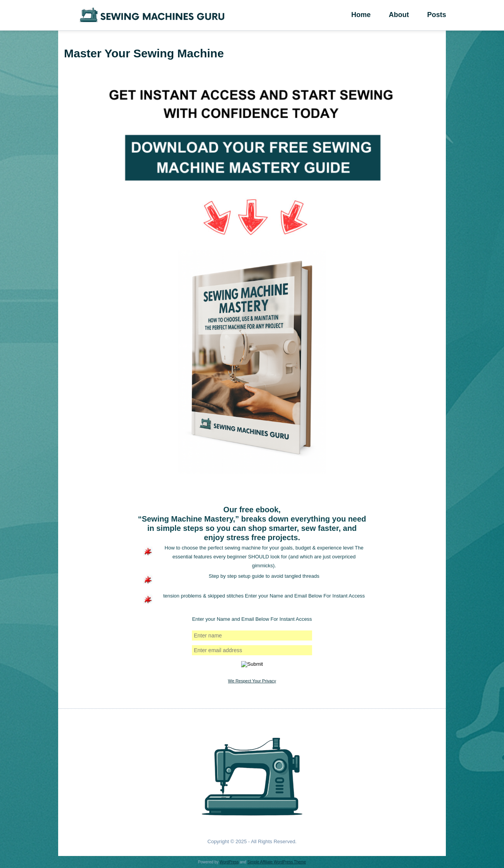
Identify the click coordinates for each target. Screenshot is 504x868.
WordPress (229, 862)
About (412, 15)
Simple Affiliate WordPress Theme (277, 862)
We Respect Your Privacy (252, 681)
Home (365, 15)
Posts (459, 15)
